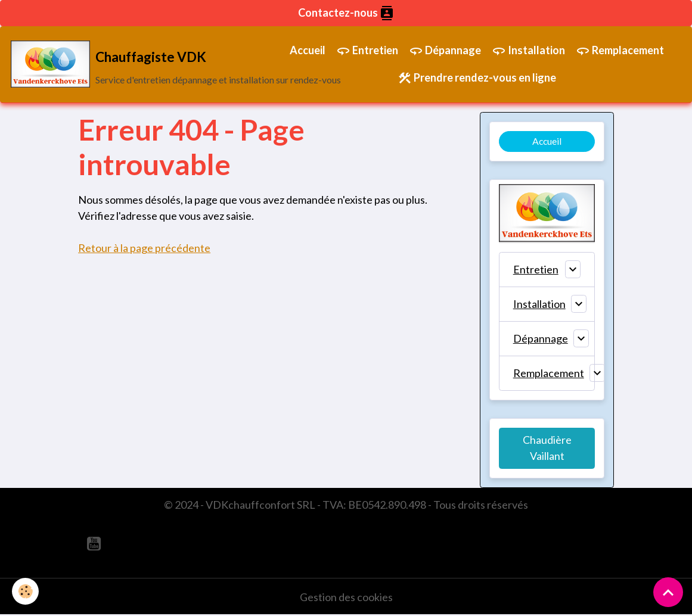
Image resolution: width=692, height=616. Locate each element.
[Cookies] (25, 591)
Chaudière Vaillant (547, 448)
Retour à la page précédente (144, 248)
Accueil (308, 50)
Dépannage (445, 51)
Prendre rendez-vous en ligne (477, 78)
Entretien (367, 51)
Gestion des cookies (346, 597)
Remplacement (620, 51)
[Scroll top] (668, 592)
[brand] (136, 64)
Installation (528, 51)
